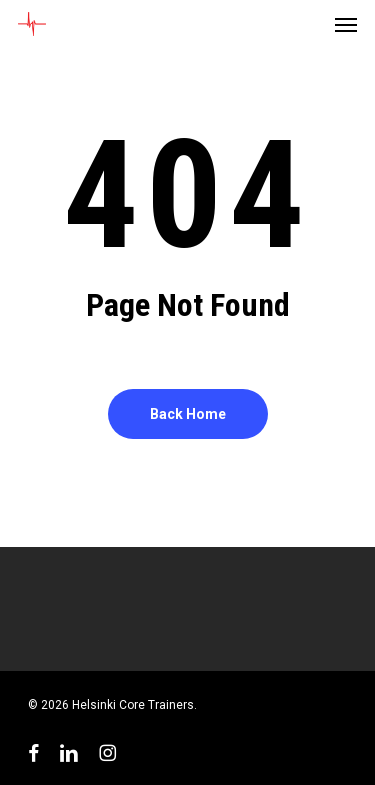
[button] (346, 24)
